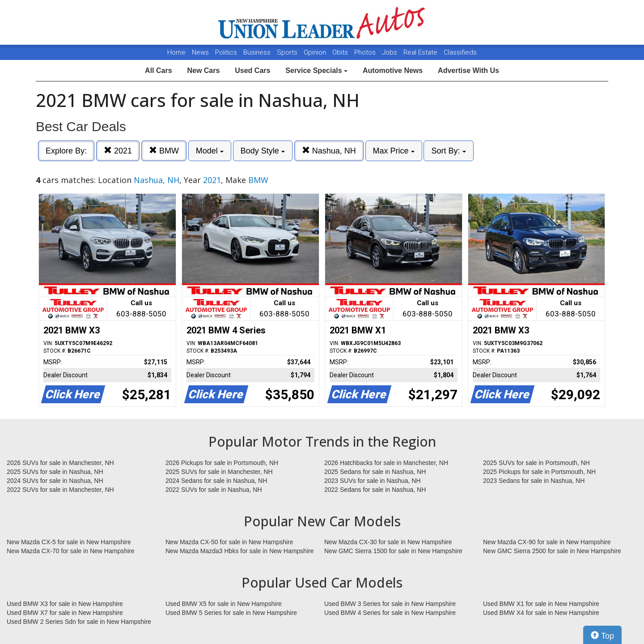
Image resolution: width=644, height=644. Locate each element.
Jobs (390, 52)
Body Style (263, 151)
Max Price (394, 151)
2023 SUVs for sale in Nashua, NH (373, 481)
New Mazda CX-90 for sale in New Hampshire (547, 542)
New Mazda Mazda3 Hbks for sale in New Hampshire (239, 551)
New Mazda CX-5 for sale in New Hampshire (69, 542)
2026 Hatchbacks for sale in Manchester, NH (386, 463)
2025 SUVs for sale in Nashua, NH (55, 472)
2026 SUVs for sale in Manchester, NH (60, 463)
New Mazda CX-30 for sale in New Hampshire (388, 542)
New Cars (203, 70)
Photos (366, 52)
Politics (226, 52)
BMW (164, 151)
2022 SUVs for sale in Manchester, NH (60, 490)
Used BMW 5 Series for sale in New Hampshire (231, 613)
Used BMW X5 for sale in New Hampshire (224, 604)
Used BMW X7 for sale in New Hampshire (65, 613)
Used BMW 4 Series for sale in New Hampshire (390, 613)
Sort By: (448, 151)
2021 (118, 151)
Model (210, 151)
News (200, 52)
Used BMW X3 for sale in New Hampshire (65, 604)
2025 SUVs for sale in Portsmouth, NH (536, 463)
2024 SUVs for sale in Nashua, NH (55, 481)
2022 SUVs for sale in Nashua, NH (214, 490)
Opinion (316, 52)
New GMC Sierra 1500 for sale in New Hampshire (393, 551)
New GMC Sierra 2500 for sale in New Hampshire (552, 551)
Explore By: (66, 151)
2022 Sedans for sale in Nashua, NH (375, 490)
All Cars (158, 70)
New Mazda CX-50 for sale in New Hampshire (229, 542)
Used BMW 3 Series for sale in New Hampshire (390, 604)
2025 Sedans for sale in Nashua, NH (375, 472)
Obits (341, 52)
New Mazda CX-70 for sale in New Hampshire (71, 551)
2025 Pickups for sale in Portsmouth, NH (539, 472)
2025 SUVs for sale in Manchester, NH (219, 472)
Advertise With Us (468, 70)
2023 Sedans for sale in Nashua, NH (534, 481)
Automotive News (393, 70)
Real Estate (421, 52)
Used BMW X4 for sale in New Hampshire (541, 613)
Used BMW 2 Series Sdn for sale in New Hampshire (79, 622)
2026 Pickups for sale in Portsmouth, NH (222, 463)
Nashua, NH (329, 151)
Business (258, 52)
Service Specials (316, 70)
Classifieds (460, 52)
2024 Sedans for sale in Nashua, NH (216, 481)
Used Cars (252, 70)
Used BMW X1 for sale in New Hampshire (541, 604)
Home (176, 52)
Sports (288, 52)
